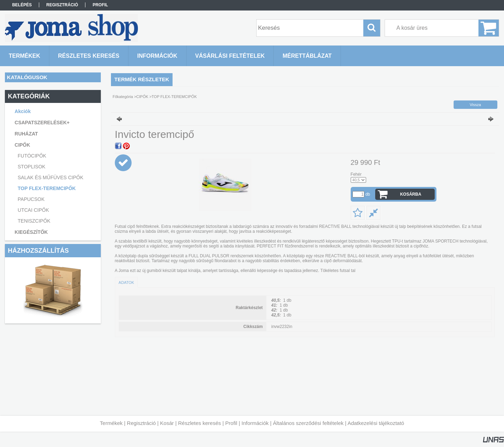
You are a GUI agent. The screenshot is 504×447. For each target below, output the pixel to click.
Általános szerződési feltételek (308, 423)
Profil (231, 423)
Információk (255, 423)
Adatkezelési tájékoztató (376, 423)
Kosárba (411, 194)
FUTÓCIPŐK (32, 156)
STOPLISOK (32, 167)
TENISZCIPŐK (34, 221)
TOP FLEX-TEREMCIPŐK (47, 188)
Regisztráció (142, 423)
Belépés (22, 5)
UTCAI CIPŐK (33, 210)
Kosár (167, 423)
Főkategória (123, 97)
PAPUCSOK (31, 199)
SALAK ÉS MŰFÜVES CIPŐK (51, 177)
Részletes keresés (200, 423)
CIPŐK (142, 97)
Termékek (111, 423)
